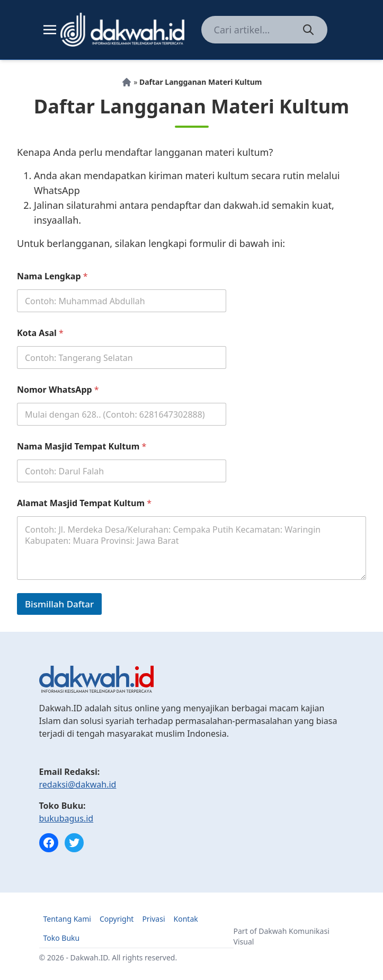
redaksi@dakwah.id (78, 784)
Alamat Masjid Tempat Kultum (84, 503)
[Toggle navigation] (50, 30)
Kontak (186, 919)
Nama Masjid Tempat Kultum (82, 447)
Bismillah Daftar (59, 604)
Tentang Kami (67, 919)
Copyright (117, 919)
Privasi (153, 919)
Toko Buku (62, 938)
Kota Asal (40, 333)
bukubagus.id (66, 818)
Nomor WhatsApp (58, 390)
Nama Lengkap (52, 276)
